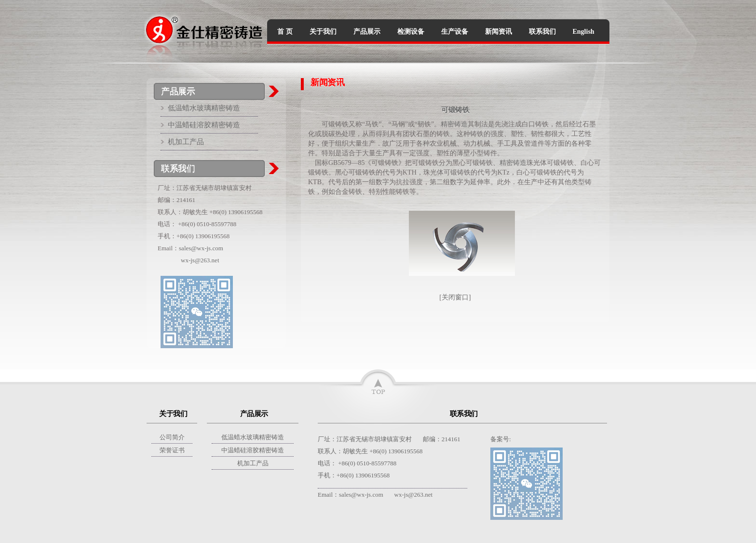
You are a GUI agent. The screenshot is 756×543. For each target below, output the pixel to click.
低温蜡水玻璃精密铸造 (204, 108)
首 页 (285, 32)
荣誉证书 (172, 450)
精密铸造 (454, 124)
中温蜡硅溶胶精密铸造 (204, 125)
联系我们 (542, 32)
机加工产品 (186, 142)
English (584, 32)
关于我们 (323, 32)
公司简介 (172, 437)
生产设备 (455, 32)
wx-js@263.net (200, 260)
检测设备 (411, 32)
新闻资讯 (499, 32)
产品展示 (367, 32)
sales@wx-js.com (201, 248)
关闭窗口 (455, 297)
